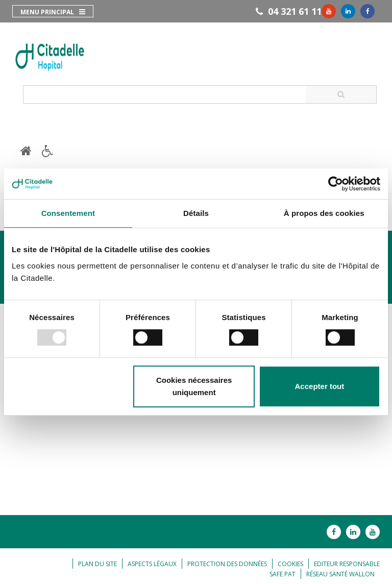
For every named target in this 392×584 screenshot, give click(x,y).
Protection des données (227, 564)
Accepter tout (320, 386)
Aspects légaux (152, 564)
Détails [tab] (196, 213)
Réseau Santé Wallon (340, 574)
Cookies (290, 564)
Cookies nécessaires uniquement (194, 386)
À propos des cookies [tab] (324, 213)
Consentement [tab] (68, 213)
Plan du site (97, 564)
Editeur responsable (347, 564)
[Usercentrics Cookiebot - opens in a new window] (336, 184)
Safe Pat (283, 574)
